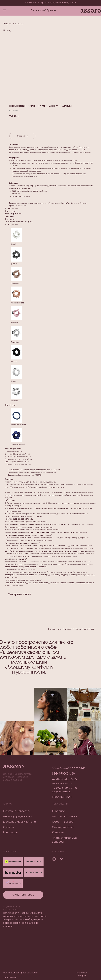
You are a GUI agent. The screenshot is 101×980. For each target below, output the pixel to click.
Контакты (58, 833)
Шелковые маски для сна (19, 822)
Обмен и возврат (63, 822)
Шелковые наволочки (17, 811)
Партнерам (37, 10)
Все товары (11, 833)
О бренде (50, 10)
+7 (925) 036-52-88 (64, 788)
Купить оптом (22, 136)
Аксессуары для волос (18, 817)
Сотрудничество (63, 827)
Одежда (8, 827)
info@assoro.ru (62, 797)
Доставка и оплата (64, 817)
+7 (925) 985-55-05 (64, 780)
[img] (34, 872)
